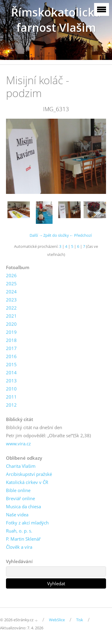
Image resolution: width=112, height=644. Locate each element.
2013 (11, 381)
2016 (11, 356)
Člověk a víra (19, 547)
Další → (36, 235)
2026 (11, 275)
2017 (11, 348)
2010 (11, 389)
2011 (11, 397)
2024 (11, 292)
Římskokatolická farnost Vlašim (56, 20)
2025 (11, 283)
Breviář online (20, 498)
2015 (11, 364)
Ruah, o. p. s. (19, 531)
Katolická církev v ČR (27, 482)
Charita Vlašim (21, 466)
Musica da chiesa (23, 506)
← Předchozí (80, 235)
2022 (11, 308)
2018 (11, 340)
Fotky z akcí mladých (27, 523)
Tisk (80, 620)
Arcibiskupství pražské (29, 474)
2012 (11, 405)
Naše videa (17, 515)
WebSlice (57, 620)
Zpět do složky (56, 235)
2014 (11, 372)
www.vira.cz (18, 444)
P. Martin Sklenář (23, 539)
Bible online (18, 490)
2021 (11, 316)
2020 (11, 324)
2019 (11, 332)
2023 (11, 300)
